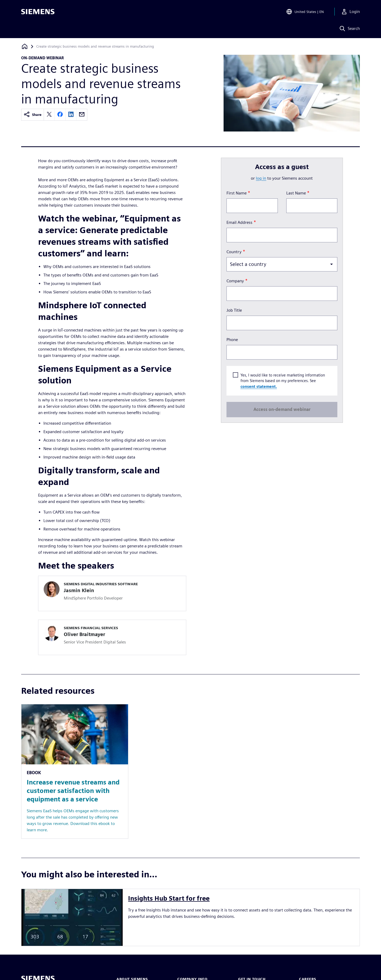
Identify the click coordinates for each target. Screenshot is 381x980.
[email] (82, 115)
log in (261, 178)
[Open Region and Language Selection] (305, 12)
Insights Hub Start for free (169, 898)
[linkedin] (71, 115)
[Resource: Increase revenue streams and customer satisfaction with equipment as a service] (75, 771)
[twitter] (49, 115)
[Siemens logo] (38, 12)
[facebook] (60, 115)
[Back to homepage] (25, 46)
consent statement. (258, 386)
